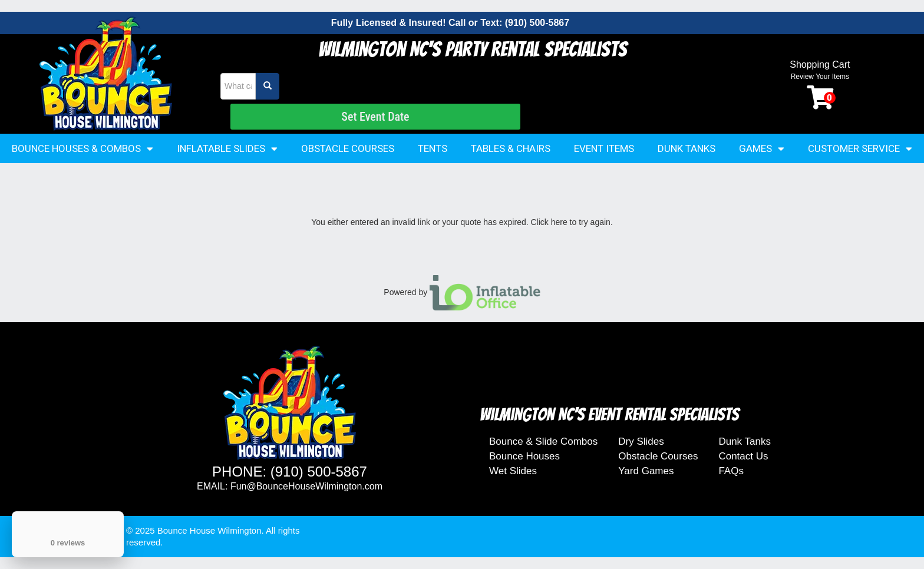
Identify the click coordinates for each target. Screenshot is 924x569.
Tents (433, 148)
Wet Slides (513, 471)
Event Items (604, 148)
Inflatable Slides (227, 149)
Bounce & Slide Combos (543, 441)
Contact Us (743, 456)
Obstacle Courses (348, 148)
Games (762, 149)
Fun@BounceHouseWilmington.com (306, 486)
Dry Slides (641, 441)
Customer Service (860, 149)
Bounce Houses (524, 456)
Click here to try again (570, 222)
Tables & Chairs (511, 148)
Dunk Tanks (687, 148)
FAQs (731, 471)
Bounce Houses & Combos (82, 149)
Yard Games (646, 471)
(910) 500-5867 (537, 23)
